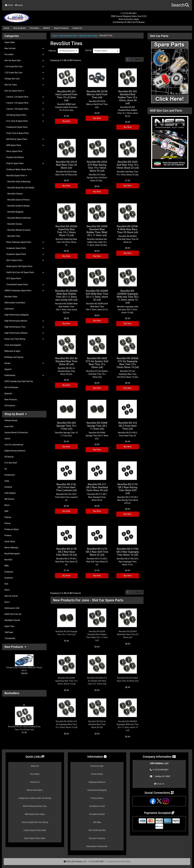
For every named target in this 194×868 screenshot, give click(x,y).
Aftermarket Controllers (15, 303)
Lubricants (9, 309)
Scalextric (9, 578)
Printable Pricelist (97, 814)
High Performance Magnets (17, 315)
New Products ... (12, 400)
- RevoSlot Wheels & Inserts (17, 230)
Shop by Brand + (16, 414)
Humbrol (8, 487)
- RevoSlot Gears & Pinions (17, 200)
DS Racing (9, 457)
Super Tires (9, 626)
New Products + (15, 647)
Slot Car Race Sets (24, 60)
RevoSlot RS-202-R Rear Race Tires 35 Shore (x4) (66, 165)
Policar (7, 523)
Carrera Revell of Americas (16, 433)
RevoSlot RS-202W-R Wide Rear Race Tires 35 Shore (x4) (128, 229)
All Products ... (11, 406)
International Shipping (97, 790)
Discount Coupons (97, 838)
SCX (6, 584)
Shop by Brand (19, 28)
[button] (180, 5)
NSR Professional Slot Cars (35, 806)
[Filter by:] (68, 51)
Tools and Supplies (13, 345)
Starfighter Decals (12, 620)
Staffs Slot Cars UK (13, 614)
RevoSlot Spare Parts (89, 36)
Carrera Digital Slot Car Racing (35, 822)
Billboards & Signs (12, 351)
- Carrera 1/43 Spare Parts (24, 109)
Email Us (159, 784)
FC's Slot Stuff (11, 463)
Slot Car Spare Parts (68, 36)
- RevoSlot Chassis (14, 194)
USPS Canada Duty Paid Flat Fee (19, 381)
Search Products (61, 28)
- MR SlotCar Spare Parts (24, 139)
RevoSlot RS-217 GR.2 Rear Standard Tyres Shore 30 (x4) (97, 487)
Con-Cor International (14, 445)
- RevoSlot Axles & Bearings (17, 182)
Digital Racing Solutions (15, 451)
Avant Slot (9, 426)
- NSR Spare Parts (24, 145)
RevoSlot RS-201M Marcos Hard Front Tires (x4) (97, 94)
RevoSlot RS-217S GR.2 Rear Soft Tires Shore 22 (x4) (97, 552)
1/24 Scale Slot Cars (24, 67)
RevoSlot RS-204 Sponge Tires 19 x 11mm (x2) (66, 426)
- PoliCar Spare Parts (24, 163)
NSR (6, 511)
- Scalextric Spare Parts (24, 254)
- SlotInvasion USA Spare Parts (18, 266)
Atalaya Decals (11, 420)
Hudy (7, 481)
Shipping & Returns (97, 782)
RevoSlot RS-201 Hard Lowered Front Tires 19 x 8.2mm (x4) (24, 719)
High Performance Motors (24, 321)
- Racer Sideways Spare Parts (24, 242)
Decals (24, 363)
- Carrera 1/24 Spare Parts (24, 97)
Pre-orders (24, 54)
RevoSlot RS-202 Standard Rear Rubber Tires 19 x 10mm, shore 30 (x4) (128, 97)
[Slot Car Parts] (170, 72)
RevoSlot (8, 560)
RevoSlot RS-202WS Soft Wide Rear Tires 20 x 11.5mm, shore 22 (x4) (97, 295)
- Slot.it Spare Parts (24, 260)
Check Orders (97, 774)
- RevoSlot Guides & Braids (17, 206)
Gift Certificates (11, 387)
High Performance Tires (24, 327)
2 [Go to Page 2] (132, 59)
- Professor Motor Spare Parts (18, 169)
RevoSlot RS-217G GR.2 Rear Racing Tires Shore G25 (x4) (128, 489)
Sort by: (89, 50)
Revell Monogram (12, 554)
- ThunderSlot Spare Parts (24, 284)
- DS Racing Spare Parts (24, 115)
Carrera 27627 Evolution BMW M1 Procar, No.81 (24, 663)
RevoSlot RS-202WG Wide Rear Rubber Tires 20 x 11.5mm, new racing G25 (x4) (66, 295)
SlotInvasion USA (12, 608)
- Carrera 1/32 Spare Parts (24, 103)
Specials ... (9, 393)
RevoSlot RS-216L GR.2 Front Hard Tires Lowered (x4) (66, 487)
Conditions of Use (97, 806)
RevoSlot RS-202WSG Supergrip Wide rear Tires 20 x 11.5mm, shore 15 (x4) (128, 297)
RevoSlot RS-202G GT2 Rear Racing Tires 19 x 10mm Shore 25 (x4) (97, 166)
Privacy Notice (97, 798)
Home (9, 5)
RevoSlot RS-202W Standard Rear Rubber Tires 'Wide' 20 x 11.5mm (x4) (97, 231)
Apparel (8, 369)
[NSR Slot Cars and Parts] (170, 142)
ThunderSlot (10, 638)
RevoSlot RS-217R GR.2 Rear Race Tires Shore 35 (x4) (66, 552)
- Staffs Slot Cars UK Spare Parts (24, 272)
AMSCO (46, 28)
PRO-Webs (126, 862)
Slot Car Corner (11, 596)
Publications (24, 375)
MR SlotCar (9, 499)
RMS (6, 566)
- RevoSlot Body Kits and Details (19, 188)
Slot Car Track (24, 85)
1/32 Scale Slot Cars (24, 73)
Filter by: (52, 51)
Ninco (7, 505)
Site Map (97, 822)
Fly (6, 469)
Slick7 (7, 590)
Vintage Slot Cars (24, 79)
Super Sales (10, 42)
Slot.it (7, 602)
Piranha (8, 517)
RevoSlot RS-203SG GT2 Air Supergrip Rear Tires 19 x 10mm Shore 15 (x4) (128, 363)
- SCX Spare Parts (13, 278)
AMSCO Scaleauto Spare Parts (24, 291)
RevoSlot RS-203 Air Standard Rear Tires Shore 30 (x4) (66, 361)
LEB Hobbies (10, 493)
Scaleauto (9, 572)
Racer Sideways (11, 548)
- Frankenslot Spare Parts (16, 127)
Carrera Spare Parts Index (35, 830)
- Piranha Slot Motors (14, 157)
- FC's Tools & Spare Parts (24, 121)
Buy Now (66, 121)
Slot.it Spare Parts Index (35, 838)
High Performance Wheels (24, 333)
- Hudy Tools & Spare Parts (17, 133)
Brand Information (35, 790)
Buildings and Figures (14, 357)
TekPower (9, 632)
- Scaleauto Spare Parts (24, 248)
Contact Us (77, 28)
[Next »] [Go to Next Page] (139, 59)
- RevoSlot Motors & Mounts (18, 218)
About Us (35, 766)
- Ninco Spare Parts (13, 151)
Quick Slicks (10, 541)
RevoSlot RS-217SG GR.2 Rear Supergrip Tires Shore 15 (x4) (128, 552)
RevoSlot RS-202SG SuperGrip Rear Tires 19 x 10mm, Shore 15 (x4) (66, 231)
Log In (19, 5)
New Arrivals (24, 48)
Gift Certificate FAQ (97, 830)
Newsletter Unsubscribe (97, 846)
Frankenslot (10, 475)
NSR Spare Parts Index (35, 814)
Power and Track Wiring (24, 339)
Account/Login (97, 766)
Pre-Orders (35, 28)
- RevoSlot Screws (13, 224)
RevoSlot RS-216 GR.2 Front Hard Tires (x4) (128, 426)
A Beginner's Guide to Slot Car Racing (35, 798)
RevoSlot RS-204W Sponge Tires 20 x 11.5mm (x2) (97, 426)
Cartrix (7, 439)
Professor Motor (12, 529)
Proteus (8, 535)
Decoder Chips (11, 297)
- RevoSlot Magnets (14, 212)
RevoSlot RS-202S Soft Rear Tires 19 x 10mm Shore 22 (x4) (128, 165)
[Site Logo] (34, 16)
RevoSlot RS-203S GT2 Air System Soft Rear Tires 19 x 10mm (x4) (97, 363)
